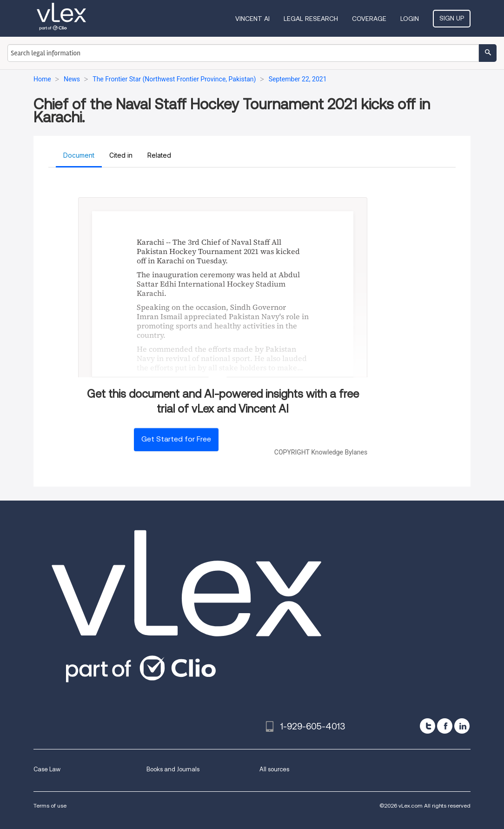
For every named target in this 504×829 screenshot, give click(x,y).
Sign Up (452, 18)
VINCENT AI (252, 19)
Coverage (369, 19)
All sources (274, 769)
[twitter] (428, 726)
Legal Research (311, 19)
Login (410, 19)
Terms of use (50, 806)
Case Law (47, 769)
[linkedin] (462, 726)
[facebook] (445, 726)
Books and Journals (173, 769)
